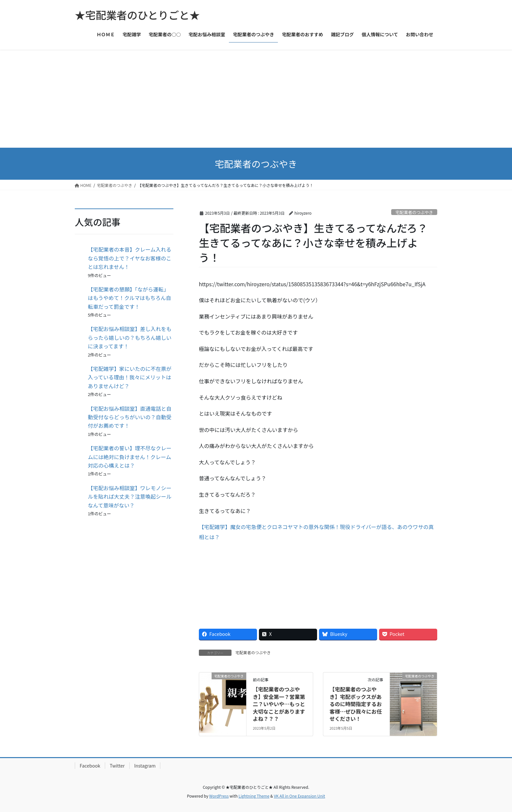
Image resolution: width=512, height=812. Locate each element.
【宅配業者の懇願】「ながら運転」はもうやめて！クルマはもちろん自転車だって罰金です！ (129, 298)
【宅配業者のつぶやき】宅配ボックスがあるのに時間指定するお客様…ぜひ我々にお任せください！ (356, 704)
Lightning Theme (254, 796)
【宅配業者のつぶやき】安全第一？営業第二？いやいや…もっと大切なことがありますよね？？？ (279, 704)
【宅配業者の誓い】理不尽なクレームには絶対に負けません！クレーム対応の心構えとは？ (130, 457)
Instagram (145, 766)
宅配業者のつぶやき (414, 212)
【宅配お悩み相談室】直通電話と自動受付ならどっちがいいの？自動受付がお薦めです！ (130, 417)
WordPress (219, 796)
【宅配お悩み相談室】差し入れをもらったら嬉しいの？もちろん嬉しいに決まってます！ (130, 337)
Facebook (90, 766)
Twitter (117, 766)
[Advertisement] (256, 99)
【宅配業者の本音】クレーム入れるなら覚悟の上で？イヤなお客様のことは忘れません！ (130, 258)
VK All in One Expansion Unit (300, 796)
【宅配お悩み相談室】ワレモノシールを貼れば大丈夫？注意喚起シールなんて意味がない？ (130, 497)
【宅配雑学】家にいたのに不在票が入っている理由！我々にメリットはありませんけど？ (130, 377)
